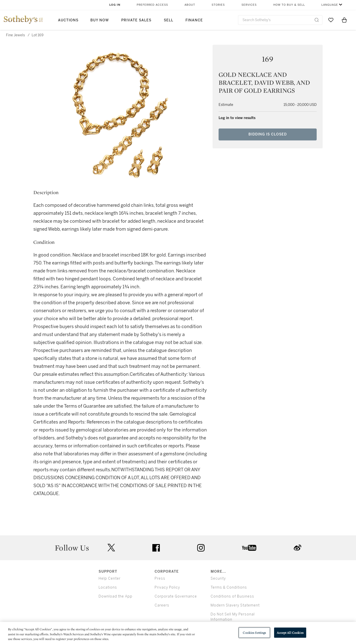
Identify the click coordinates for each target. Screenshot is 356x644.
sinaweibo (297, 548)
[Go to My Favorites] (331, 20)
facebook (156, 548)
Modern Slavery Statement (235, 605)
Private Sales (136, 20)
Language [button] (330, 5)
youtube (249, 548)
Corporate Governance (176, 596)
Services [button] (249, 5)
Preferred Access (152, 5)
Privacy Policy (167, 587)
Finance (194, 20)
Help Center (110, 579)
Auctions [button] (68, 20)
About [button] (190, 5)
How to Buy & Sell (289, 5)
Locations (108, 587)
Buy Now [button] (100, 20)
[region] (178, 633)
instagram (201, 548)
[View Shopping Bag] (344, 20)
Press (160, 579)
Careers (162, 605)
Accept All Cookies (290, 632)
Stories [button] (218, 5)
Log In (115, 5)
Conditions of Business (232, 596)
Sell (169, 20)
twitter (111, 548)
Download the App (116, 596)
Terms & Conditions (229, 587)
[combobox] (280, 20)
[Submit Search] (317, 20)
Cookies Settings (254, 632)
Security (218, 579)
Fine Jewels (15, 35)
